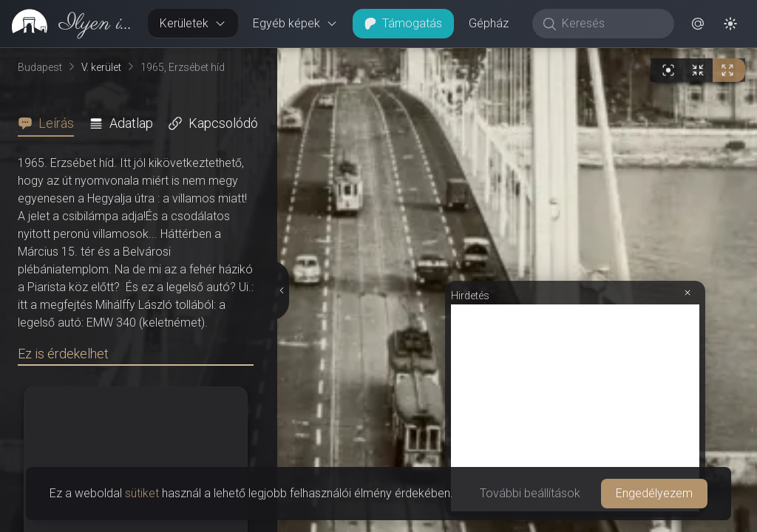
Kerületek (193, 23)
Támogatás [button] (403, 23)
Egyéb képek (295, 23)
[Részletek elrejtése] (280, 151)
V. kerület (101, 67)
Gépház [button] (489, 23)
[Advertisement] (575, 131)
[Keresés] (611, 24)
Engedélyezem (654, 493)
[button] (698, 24)
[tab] (50, 123)
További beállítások (530, 493)
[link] (68, 24)
